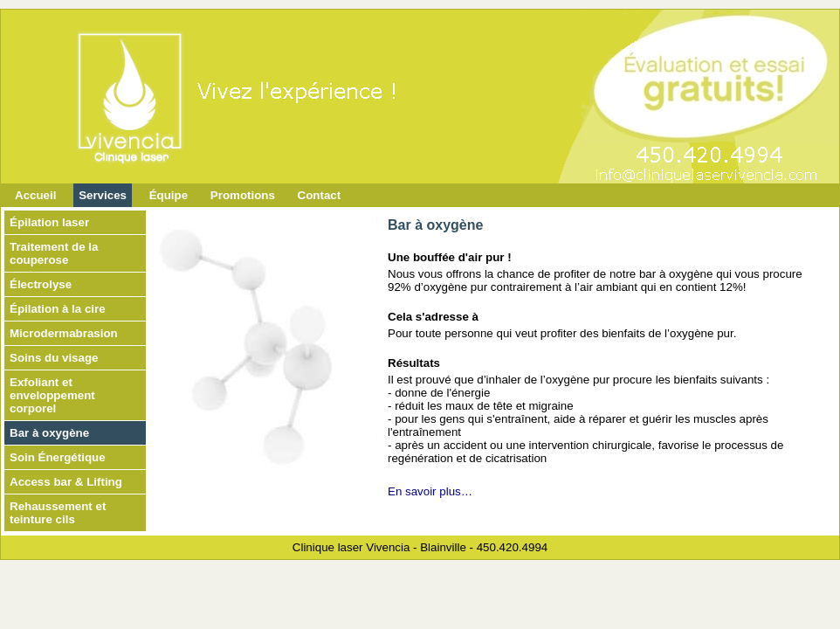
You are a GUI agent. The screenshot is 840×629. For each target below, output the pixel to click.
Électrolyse (41, 284)
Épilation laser (49, 222)
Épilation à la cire (58, 309)
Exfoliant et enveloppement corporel (52, 395)
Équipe (169, 195)
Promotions (243, 195)
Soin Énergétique (58, 457)
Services (103, 195)
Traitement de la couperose (54, 253)
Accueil (35, 195)
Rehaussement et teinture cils (58, 513)
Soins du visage (54, 358)
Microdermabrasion (64, 333)
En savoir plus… (430, 491)
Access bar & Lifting (66, 482)
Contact (320, 195)
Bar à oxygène (49, 433)
